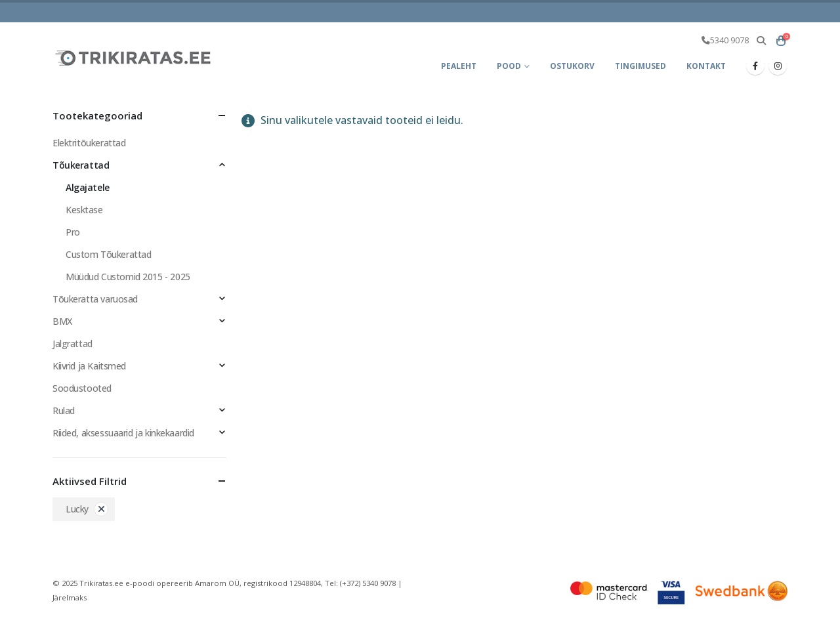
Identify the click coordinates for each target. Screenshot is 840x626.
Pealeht (459, 66)
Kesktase (84, 210)
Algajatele (88, 187)
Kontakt (706, 66)
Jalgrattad (73, 344)
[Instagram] (778, 66)
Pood (509, 66)
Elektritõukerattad (89, 143)
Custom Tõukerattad (108, 254)
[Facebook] (755, 66)
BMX (62, 321)
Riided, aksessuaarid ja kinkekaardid (123, 433)
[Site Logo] (135, 58)
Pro (73, 232)
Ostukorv (572, 66)
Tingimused (640, 66)
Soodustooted (82, 388)
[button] (761, 41)
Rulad (64, 410)
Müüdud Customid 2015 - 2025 (128, 277)
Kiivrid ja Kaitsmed (89, 366)
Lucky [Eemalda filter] (77, 509)
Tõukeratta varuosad (95, 299)
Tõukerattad (81, 165)
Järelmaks (70, 597)
